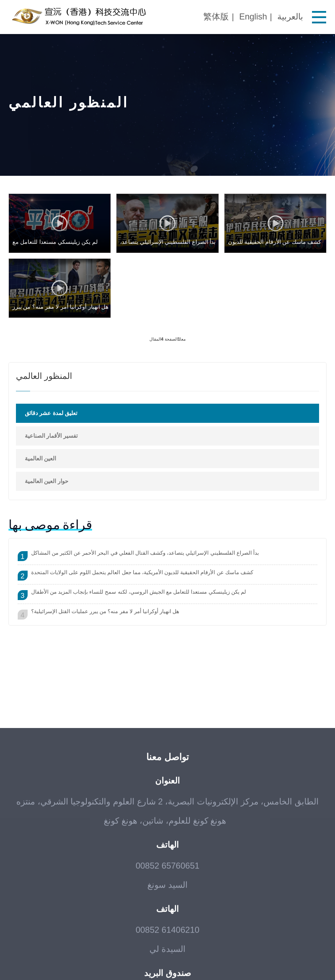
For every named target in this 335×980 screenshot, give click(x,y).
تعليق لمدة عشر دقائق (51, 413)
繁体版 (216, 16)
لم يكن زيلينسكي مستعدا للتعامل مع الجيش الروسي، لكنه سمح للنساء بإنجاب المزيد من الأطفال (139, 592)
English (253, 16)
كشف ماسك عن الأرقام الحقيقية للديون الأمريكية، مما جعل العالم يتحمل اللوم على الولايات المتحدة (142, 572)
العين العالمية (40, 458)
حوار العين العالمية (47, 481)
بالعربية (290, 16)
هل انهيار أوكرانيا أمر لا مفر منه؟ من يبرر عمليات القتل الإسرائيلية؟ (105, 611)
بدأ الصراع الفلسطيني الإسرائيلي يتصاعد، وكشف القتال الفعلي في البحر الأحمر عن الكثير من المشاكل (145, 553)
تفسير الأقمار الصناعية (51, 436)
